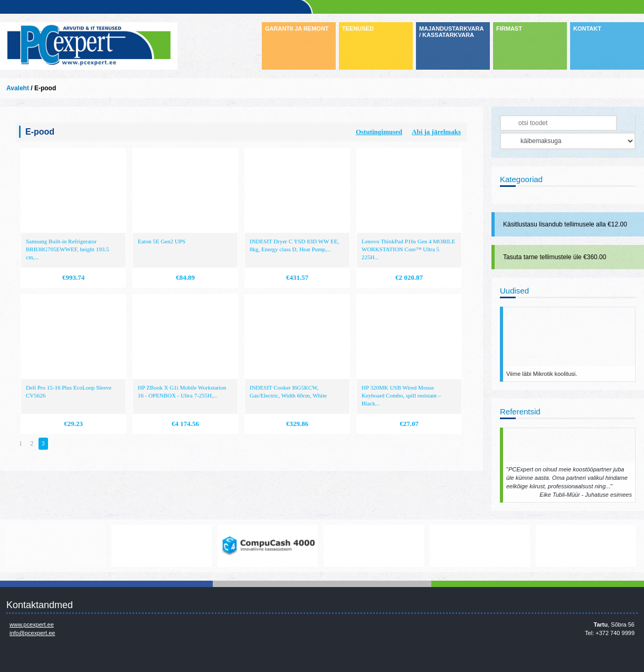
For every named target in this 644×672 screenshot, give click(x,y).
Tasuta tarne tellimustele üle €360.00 (555, 257)
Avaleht (18, 88)
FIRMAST (509, 29)
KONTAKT (587, 29)
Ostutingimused (379, 132)
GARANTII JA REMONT (297, 29)
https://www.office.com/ (162, 546)
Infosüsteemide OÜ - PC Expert (89, 46)
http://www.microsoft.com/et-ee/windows (374, 546)
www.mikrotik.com (55, 546)
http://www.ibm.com (586, 546)
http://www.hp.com (480, 546)
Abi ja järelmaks (436, 132)
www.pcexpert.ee (32, 624)
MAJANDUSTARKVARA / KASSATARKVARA (451, 32)
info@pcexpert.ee (32, 633)
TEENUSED (358, 29)
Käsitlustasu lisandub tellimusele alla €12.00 (565, 224)
